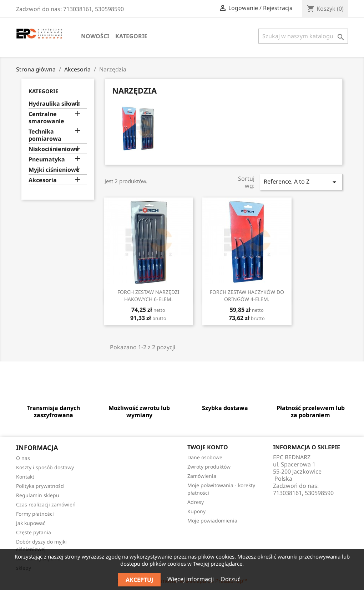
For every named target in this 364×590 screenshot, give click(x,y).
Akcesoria (43, 180)
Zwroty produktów (209, 467)
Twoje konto (208, 447)
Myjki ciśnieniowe (54, 170)
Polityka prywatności (40, 486)
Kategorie (131, 36)
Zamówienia (202, 476)
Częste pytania (34, 532)
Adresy (196, 502)
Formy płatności (35, 514)
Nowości (95, 36)
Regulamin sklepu (38, 495)
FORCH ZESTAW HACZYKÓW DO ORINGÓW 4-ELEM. (247, 296)
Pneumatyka (47, 159)
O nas (23, 458)
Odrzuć (231, 579)
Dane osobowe (205, 457)
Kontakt (25, 477)
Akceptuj (139, 580)
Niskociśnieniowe (54, 149)
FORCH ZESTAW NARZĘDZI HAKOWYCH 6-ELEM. (148, 296)
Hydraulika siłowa (54, 104)
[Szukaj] (303, 36)
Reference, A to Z (301, 182)
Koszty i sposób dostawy (45, 467)
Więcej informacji (191, 579)
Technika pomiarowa (45, 135)
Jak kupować (31, 523)
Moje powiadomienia (212, 521)
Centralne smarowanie (46, 118)
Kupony (196, 511)
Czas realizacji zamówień (46, 504)
